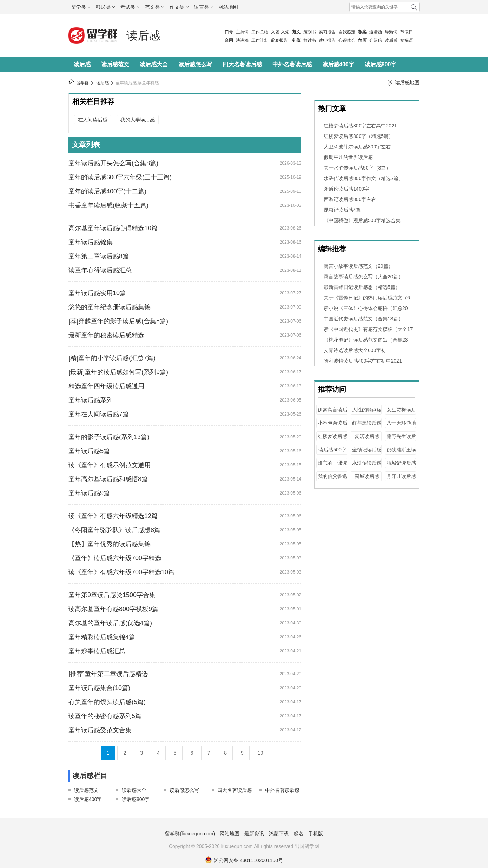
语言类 (204, 7)
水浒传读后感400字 (367, 466)
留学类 (81, 7)
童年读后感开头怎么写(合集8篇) (113, 163)
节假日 (407, 32)
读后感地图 (407, 82)
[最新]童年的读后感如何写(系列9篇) (118, 372)
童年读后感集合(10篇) (99, 688)
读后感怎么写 (195, 64)
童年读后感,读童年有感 (137, 83)
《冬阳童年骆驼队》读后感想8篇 (114, 530)
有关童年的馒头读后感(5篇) (107, 702)
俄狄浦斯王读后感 (401, 453)
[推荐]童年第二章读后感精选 (108, 674)
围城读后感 (367, 476)
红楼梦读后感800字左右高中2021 (360, 126)
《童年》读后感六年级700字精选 (115, 558)
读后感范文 (115, 64)
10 (261, 753)
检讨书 (310, 40)
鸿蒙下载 (279, 834)
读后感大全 (154, 64)
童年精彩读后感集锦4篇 (102, 637)
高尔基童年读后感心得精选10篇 (113, 228)
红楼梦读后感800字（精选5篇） (359, 136)
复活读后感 (367, 436)
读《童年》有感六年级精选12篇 (113, 516)
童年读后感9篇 (89, 493)
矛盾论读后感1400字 (346, 189)
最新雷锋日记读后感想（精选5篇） (362, 287)
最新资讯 (254, 834)
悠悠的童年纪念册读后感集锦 (110, 307)
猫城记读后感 (401, 463)
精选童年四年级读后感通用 (106, 386)
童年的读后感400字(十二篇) (107, 191)
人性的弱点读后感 (367, 413)
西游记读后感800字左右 (350, 199)
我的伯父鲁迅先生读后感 (332, 480)
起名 (298, 834)
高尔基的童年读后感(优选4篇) (110, 623)
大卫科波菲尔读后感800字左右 (357, 147)
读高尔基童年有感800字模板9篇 (113, 609)
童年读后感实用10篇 (97, 293)
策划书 (310, 32)
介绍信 (376, 40)
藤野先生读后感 (401, 440)
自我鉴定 (347, 32)
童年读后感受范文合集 (100, 730)
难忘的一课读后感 (332, 466)
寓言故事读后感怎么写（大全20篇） (363, 277)
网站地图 (228, 7)
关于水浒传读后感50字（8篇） (357, 168)
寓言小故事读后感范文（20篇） (358, 266)
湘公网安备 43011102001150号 (244, 860)
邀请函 (376, 32)
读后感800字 (381, 64)
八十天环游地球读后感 (401, 426)
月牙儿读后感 (401, 476)
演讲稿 (242, 40)
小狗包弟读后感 (332, 426)
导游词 (391, 32)
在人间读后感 (93, 120)
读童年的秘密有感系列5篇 (105, 716)
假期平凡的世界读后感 (348, 157)
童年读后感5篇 (89, 451)
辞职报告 (279, 40)
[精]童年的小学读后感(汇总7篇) (112, 358)
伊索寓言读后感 (332, 413)
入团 (275, 32)
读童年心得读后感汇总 (100, 270)
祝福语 (407, 40)
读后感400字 (338, 64)
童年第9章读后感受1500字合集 (112, 595)
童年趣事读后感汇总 (97, 651)
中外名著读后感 (292, 64)
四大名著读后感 (242, 64)
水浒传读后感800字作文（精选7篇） (364, 178)
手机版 (316, 834)
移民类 (105, 7)
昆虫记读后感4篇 (342, 210)
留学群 (83, 83)
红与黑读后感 (367, 423)
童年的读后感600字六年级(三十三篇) (120, 177)
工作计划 (260, 40)
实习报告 (327, 32)
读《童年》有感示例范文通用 (110, 465)
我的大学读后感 (138, 120)
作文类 (179, 7)
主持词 (242, 32)
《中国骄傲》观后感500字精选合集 (362, 220)
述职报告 (327, 40)
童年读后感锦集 (91, 242)
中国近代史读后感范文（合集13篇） (363, 319)
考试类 (130, 7)
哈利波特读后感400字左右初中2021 (363, 361)
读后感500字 (332, 450)
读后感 (391, 40)
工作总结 (260, 32)
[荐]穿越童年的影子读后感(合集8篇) (118, 321)
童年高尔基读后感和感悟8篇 (108, 479)
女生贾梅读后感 (401, 413)
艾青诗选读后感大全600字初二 (357, 350)
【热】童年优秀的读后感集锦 (110, 544)
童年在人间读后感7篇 (99, 414)
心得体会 (347, 40)
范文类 (154, 7)
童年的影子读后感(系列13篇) (109, 437)
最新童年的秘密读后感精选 (106, 335)
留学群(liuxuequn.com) (190, 834)
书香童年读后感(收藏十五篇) (108, 205)
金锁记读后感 (367, 450)
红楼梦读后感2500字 (332, 440)
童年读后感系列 (91, 400)
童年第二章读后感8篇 (99, 256)
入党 (285, 32)
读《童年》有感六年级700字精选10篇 (121, 572)
